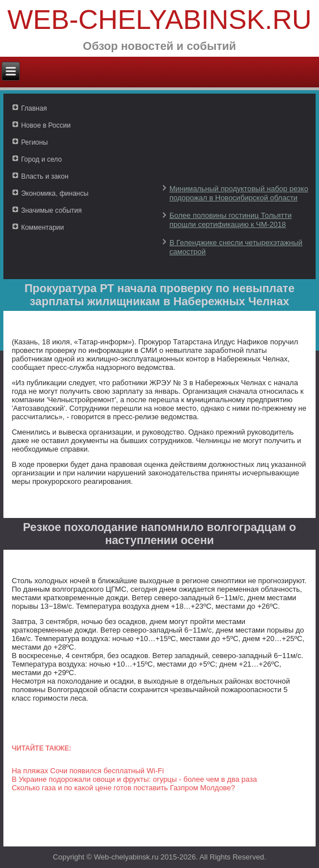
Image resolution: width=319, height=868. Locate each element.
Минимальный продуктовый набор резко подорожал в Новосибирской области (239, 193)
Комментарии (42, 227)
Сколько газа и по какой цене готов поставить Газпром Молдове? (124, 788)
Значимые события (51, 210)
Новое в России (46, 125)
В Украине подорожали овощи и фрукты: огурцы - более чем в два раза (135, 779)
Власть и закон (45, 176)
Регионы (34, 142)
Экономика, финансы (55, 193)
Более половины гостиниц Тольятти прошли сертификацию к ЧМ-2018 (231, 220)
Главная (34, 108)
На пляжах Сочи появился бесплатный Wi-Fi (88, 771)
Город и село (41, 159)
